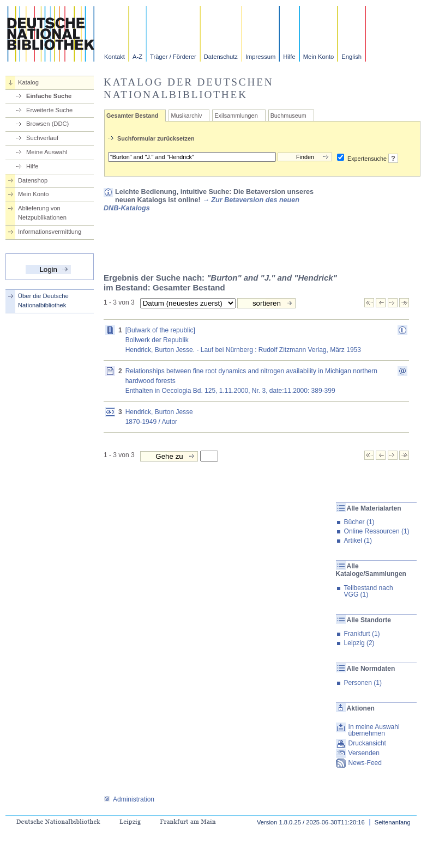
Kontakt (115, 57)
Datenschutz (221, 57)
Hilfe (289, 57)
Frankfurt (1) (362, 634)
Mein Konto (319, 57)
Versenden (364, 753)
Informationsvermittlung (50, 232)
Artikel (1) (358, 541)
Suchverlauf (42, 138)
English (351, 57)
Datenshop (33, 180)
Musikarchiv (186, 116)
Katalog (28, 82)
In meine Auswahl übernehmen (374, 730)
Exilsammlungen (236, 116)
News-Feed (365, 763)
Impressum (260, 57)
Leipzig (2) (359, 643)
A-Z (137, 57)
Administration (129, 799)
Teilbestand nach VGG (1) (369, 591)
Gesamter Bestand (132, 116)
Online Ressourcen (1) (377, 531)
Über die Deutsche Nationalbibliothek (43, 301)
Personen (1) (363, 683)
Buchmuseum (288, 116)
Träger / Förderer (173, 57)
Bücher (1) (359, 522)
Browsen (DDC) (47, 124)
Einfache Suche (49, 96)
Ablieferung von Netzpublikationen (42, 213)
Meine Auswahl (47, 152)
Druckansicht (367, 743)
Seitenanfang (393, 822)
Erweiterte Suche (49, 110)
